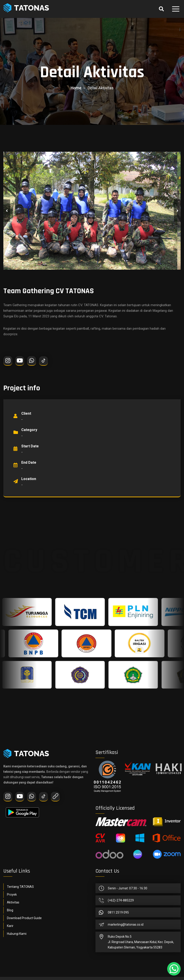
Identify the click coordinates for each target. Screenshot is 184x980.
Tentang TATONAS (20, 887)
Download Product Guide (24, 918)
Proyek (12, 895)
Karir (10, 926)
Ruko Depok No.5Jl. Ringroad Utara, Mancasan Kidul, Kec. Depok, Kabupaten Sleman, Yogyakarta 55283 (141, 942)
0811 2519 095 (118, 912)
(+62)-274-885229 (121, 900)
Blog (10, 910)
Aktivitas (13, 902)
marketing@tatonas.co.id (126, 924)
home (76, 88)
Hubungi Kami (17, 934)
